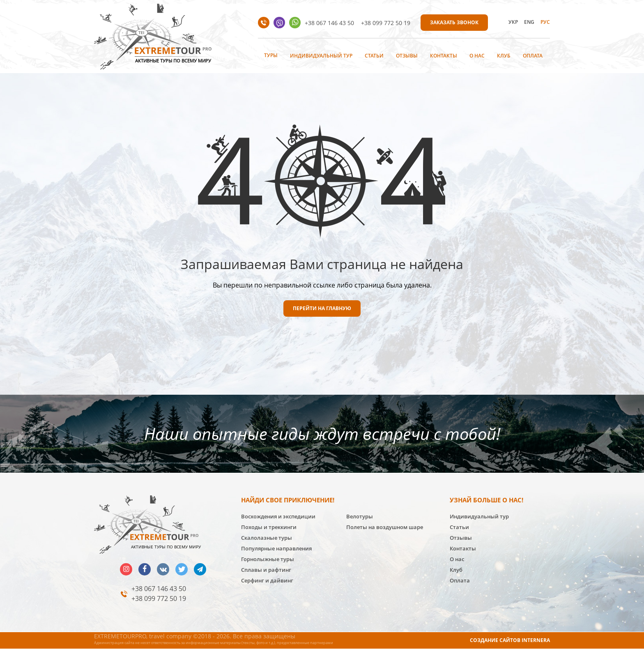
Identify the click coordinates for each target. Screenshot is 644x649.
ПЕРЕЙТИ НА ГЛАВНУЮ (322, 308)
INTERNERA (536, 640)
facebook (145, 569)
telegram (200, 569)
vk (163, 569)
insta (126, 569)
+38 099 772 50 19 (386, 23)
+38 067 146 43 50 (329, 23)
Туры (271, 55)
